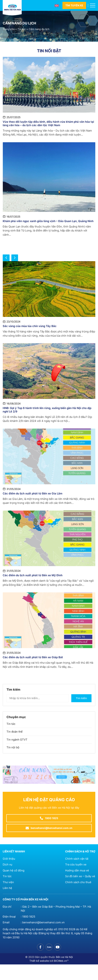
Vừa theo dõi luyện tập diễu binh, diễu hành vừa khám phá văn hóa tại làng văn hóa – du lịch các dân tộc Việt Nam (48, 123)
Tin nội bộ (13, 747)
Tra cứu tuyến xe (76, 864)
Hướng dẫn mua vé (77, 870)
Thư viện (8, 882)
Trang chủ (9, 29)
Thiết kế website (39, 961)
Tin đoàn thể (15, 732)
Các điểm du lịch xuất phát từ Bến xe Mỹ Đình (33, 575)
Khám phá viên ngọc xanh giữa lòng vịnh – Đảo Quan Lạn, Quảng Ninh (48, 221)
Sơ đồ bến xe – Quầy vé (80, 876)
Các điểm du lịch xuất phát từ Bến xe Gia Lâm (32, 493)
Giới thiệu (9, 859)
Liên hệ (7, 888)
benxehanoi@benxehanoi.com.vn (43, 922)
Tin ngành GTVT (17, 740)
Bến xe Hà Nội (64, 957)
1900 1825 (29, 917)
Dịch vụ (7, 864)
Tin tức (22, 29)
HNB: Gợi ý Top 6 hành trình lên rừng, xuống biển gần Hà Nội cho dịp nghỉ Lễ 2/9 (47, 410)
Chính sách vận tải (77, 859)
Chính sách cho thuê (78, 882)
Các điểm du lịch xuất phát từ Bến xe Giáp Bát (33, 657)
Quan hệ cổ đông (14, 870)
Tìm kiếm (81, 698)
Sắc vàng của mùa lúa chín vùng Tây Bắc (30, 326)
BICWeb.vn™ (61, 961)
